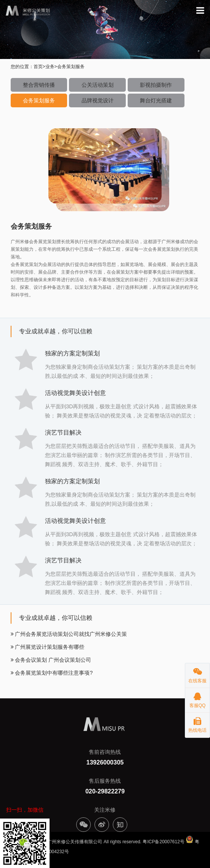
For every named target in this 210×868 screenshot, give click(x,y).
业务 (50, 67)
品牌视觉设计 (98, 100)
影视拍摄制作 (156, 85)
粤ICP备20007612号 (163, 842)
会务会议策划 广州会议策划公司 (51, 660)
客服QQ (197, 698)
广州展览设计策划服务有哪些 (48, 647)
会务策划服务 (39, 100)
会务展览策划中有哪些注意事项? (52, 673)
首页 (38, 67)
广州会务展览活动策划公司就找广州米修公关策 (69, 634)
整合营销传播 (39, 85)
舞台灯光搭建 (156, 100)
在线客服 (197, 673)
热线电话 (197, 723)
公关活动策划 (98, 85)
